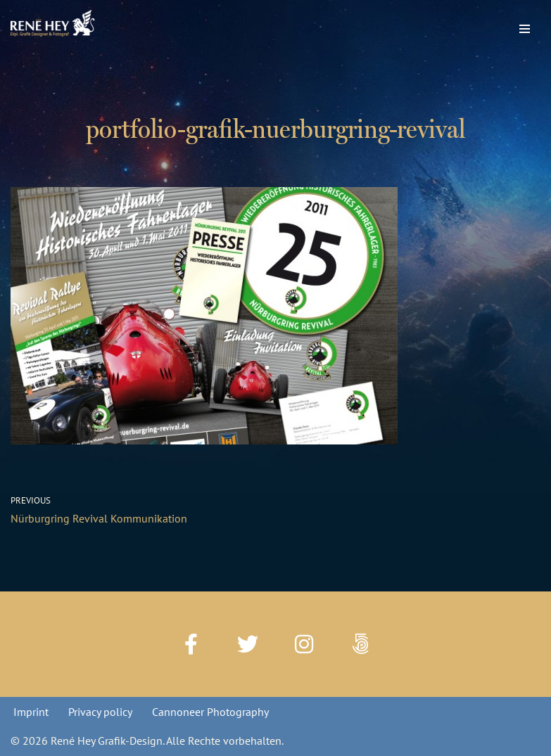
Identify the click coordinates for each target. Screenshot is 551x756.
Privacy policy (100, 712)
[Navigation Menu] (525, 25)
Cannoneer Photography (210, 712)
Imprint (31, 712)
